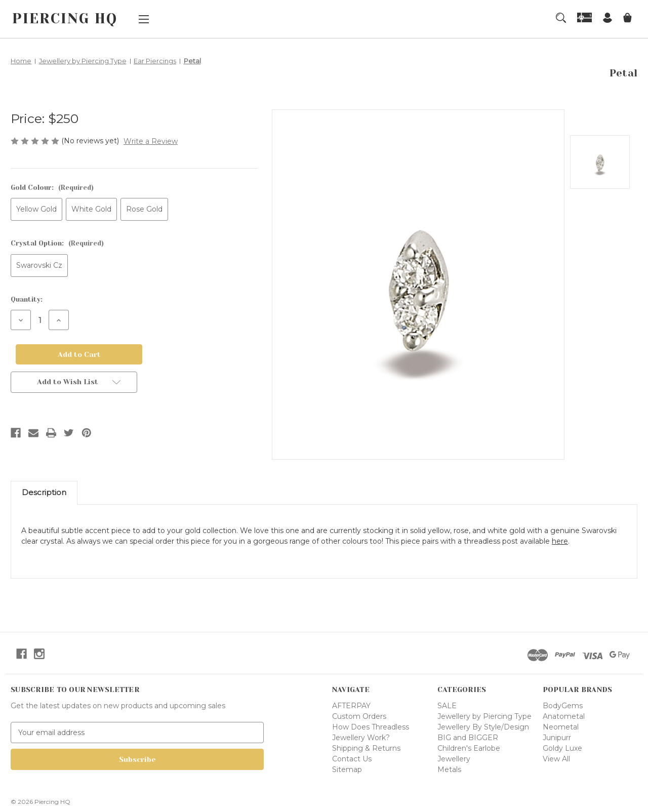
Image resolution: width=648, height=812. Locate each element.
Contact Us (352, 759)
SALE (447, 706)
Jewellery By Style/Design (483, 727)
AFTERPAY (351, 706)
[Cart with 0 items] (627, 19)
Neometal (561, 727)
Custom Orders (359, 716)
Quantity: (27, 299)
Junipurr (557, 738)
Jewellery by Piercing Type (484, 716)
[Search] (561, 18)
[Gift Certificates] (585, 17)
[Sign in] (607, 19)
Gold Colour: (52, 188)
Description (44, 492)
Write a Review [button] (151, 141)
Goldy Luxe (562, 748)
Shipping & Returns (366, 748)
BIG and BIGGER (468, 738)
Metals (449, 769)
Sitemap (347, 769)
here (560, 541)
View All (556, 759)
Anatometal (564, 716)
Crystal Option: (57, 243)
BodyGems (563, 706)
